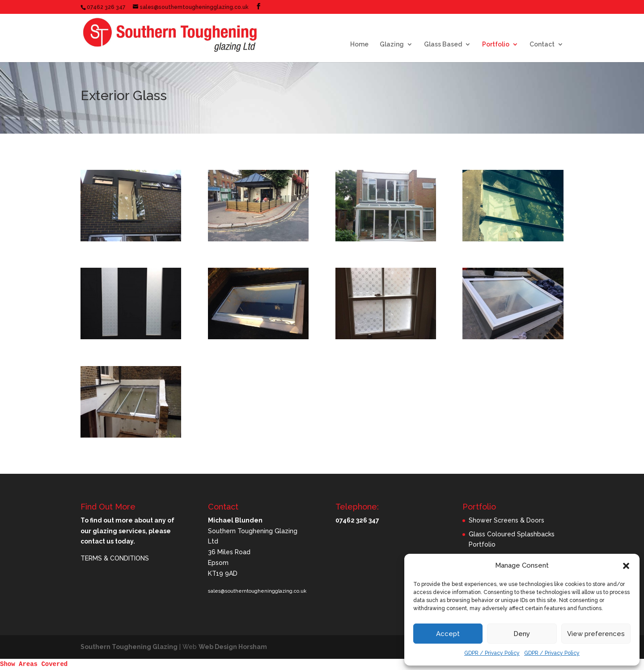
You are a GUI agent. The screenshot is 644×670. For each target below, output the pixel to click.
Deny (522, 634)
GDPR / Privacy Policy (492, 653)
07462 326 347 (106, 7)
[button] (626, 566)
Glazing (392, 44)
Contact (542, 44)
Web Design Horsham (233, 647)
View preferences (596, 634)
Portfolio (496, 44)
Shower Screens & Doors (506, 520)
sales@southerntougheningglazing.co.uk (257, 591)
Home (359, 44)
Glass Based (443, 44)
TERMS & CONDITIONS (115, 558)
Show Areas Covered (34, 664)
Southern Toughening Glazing (129, 647)
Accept (448, 634)
